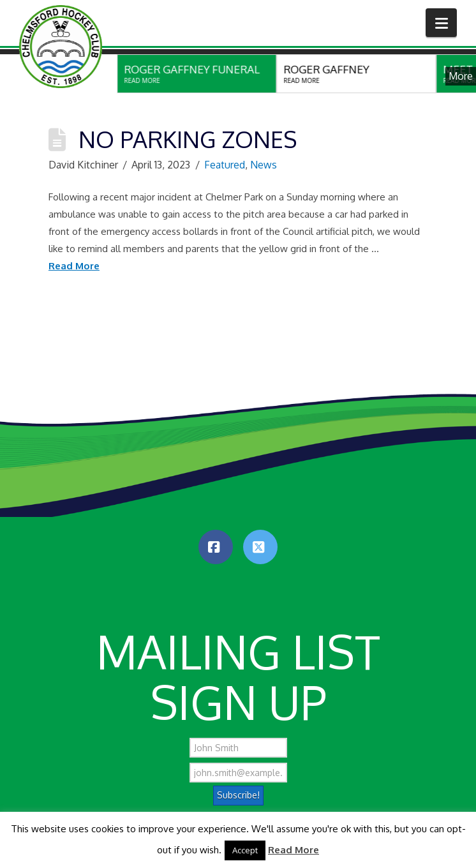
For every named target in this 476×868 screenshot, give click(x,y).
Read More (74, 266)
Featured (225, 165)
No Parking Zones (188, 139)
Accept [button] (245, 850)
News (264, 165)
